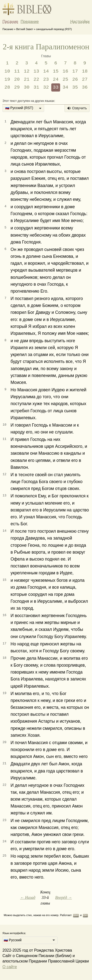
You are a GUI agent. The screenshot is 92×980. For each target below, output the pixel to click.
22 (36, 79)
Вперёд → (64, 897)
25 (65, 79)
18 (85, 71)
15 (56, 71)
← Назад (28, 897)
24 (56, 79)
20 (17, 79)
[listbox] (23, 108)
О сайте (10, 967)
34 (65, 87)
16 (65, 71)
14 (46, 71)
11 (17, 71)
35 (75, 87)
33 (56, 87)
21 (27, 79)
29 (17, 87)
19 (7, 79)
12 (27, 71)
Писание (10, 22)
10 (7, 71)
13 (36, 71)
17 (75, 71)
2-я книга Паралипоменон (46, 47)
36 (85, 87)
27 (85, 79)
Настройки (80, 22)
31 (36, 87)
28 (7, 87)
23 (46, 79)
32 (46, 87)
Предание (30, 22)
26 (75, 79)
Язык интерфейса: (14, 933)
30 (27, 87)
